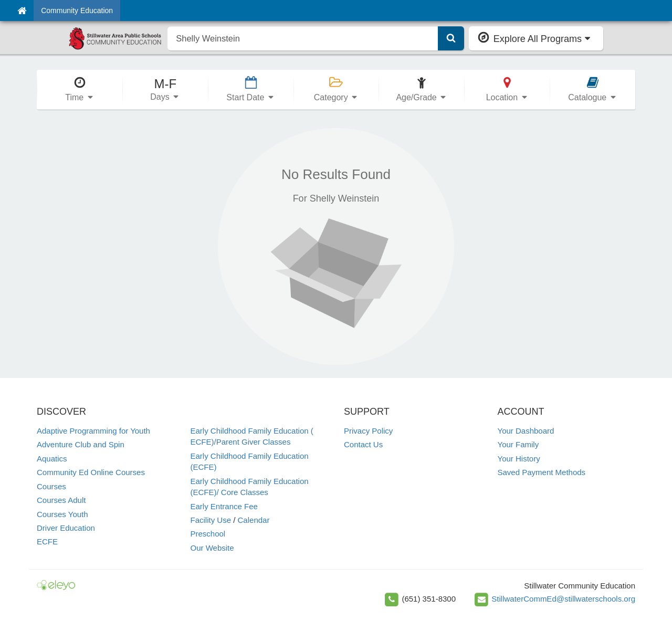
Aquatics (52, 459)
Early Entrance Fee (224, 506)
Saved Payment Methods (542, 472)
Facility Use (211, 520)
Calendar (254, 520)
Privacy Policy (368, 431)
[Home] (22, 10)
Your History (519, 459)
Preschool (208, 534)
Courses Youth (62, 514)
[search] (303, 38)
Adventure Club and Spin (81, 444)
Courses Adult (61, 500)
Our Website (212, 548)
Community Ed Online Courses (91, 472)
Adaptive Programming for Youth (93, 431)
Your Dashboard (526, 431)
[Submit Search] (451, 38)
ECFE (47, 541)
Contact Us (363, 444)
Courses (51, 486)
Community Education (77, 10)
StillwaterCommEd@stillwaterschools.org (563, 599)
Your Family (518, 444)
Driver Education (66, 528)
